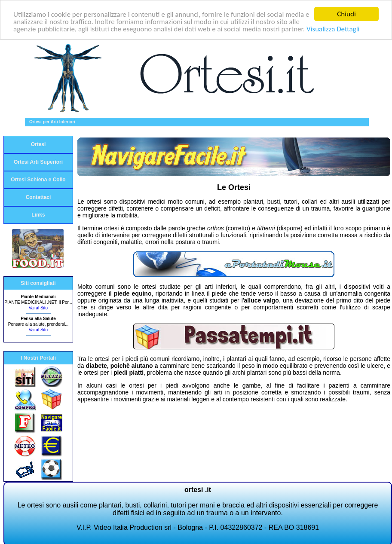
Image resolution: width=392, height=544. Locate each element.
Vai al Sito (38, 308)
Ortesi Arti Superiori (38, 162)
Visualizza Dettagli (333, 29)
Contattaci (38, 197)
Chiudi (346, 14)
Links (38, 215)
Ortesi (38, 144)
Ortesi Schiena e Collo (38, 180)
